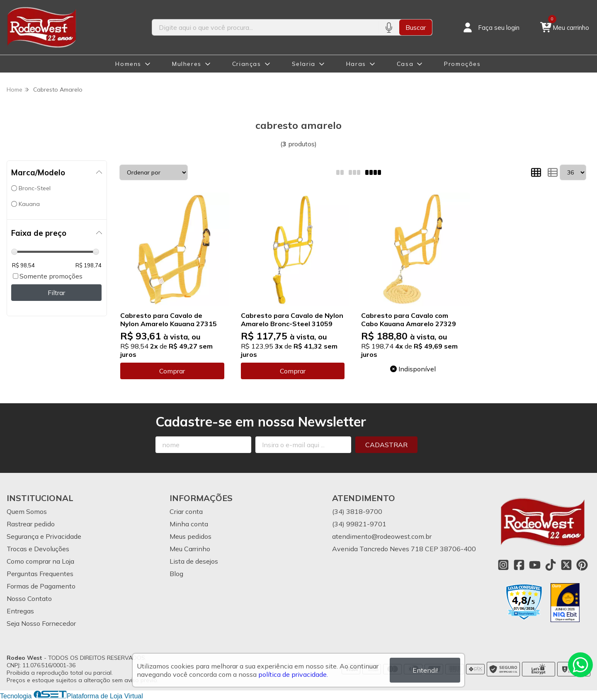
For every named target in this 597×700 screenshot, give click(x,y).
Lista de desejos (194, 561)
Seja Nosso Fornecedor (41, 623)
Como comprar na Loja (40, 561)
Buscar (416, 27)
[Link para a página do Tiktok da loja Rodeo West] (551, 565)
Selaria (304, 64)
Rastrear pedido (31, 524)
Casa (405, 64)
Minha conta (189, 524)
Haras (356, 64)
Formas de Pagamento (41, 586)
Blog (176, 574)
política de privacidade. (293, 674)
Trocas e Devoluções (38, 549)
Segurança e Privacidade (44, 536)
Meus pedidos (191, 536)
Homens (128, 64)
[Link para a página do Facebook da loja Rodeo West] (519, 565)
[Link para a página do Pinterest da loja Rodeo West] (582, 565)
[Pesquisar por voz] (389, 27)
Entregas (20, 611)
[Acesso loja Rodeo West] (490, 27)
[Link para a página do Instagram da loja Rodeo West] (503, 565)
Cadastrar (386, 445)
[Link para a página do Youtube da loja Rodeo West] (535, 565)
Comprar (172, 371)
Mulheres (187, 64)
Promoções (462, 64)
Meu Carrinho (190, 549)
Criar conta (186, 511)
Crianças (247, 64)
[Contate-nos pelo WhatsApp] (580, 665)
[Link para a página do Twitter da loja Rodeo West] (566, 565)
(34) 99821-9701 (359, 524)
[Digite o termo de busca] (265, 27)
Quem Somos (27, 511)
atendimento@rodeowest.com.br (382, 536)
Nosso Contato (29, 598)
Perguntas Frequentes (40, 574)
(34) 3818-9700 (357, 511)
